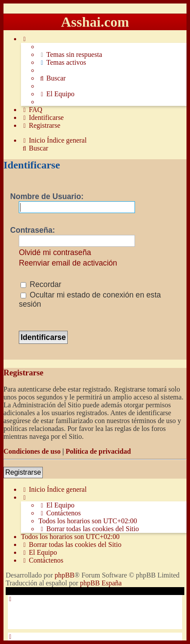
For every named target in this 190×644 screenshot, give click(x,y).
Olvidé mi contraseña (55, 252)
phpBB (64, 575)
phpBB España (101, 583)
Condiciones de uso (32, 451)
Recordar (41, 284)
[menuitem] (70, 55)
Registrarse (23, 472)
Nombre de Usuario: (47, 196)
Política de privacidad (98, 451)
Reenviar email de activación (68, 263)
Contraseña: (33, 230)
